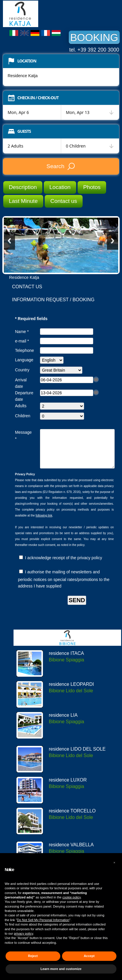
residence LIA (63, 722)
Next (113, 241)
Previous (9, 241)
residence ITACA (66, 660)
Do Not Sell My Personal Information (43, 920)
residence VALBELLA (71, 852)
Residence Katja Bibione (47, 14)
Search (61, 166)
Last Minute (23, 201)
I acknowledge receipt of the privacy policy (61, 565)
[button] (114, 863)
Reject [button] (33, 956)
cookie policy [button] (71, 897)
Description (23, 187)
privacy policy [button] (23, 933)
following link (44, 523)
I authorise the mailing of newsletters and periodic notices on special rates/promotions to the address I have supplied (64, 586)
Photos (92, 187)
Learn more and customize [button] (61, 969)
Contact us (64, 201)
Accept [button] (89, 956)
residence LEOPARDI (71, 691)
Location (60, 187)
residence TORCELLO (72, 818)
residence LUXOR (68, 787)
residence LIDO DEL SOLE (77, 756)
